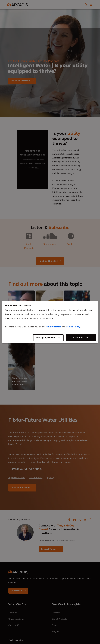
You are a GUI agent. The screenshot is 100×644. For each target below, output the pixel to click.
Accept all (78, 338)
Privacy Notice (54, 327)
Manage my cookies (46, 338)
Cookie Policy (73, 327)
